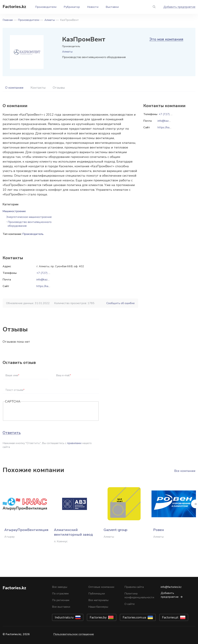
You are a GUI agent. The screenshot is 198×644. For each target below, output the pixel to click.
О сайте (130, 604)
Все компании (185, 471)
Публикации (97, 594)
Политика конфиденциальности (139, 595)
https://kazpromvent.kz (51, 286)
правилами (74, 443)
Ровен (159, 530)
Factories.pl (170, 617)
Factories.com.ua (134, 617)
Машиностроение (14, 211)
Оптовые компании (101, 587)
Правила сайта (134, 587)
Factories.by (98, 617)
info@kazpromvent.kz (50, 280)
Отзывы (59, 88)
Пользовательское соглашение (74, 634)
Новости (93, 7)
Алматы (50, 20)
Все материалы (98, 600)
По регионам (61, 600)
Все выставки (61, 607)
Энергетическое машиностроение (29, 217)
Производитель (33, 234)
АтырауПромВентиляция (26, 530)
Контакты (38, 88)
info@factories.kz (171, 587)
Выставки (112, 7)
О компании (14, 88)
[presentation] (31, 411)
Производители (46, 7)
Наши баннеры (98, 607)
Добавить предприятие (179, 7)
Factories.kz (14, 7)
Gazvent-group (115, 530)
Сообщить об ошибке (121, 303)
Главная (8, 20)
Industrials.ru (64, 617)
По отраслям (60, 594)
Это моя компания (166, 39)
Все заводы (60, 587)
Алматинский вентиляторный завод (73, 532)
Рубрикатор (72, 7)
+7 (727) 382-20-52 (49, 273)
